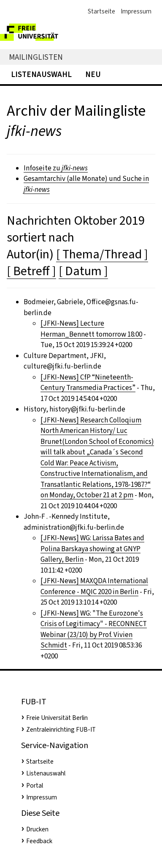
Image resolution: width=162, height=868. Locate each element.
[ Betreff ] (31, 271)
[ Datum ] (83, 271)
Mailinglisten (36, 57)
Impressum (136, 11)
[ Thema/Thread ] (102, 254)
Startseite (101, 11)
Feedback (39, 841)
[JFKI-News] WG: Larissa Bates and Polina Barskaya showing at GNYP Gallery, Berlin (92, 549)
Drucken (37, 829)
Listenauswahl (41, 74)
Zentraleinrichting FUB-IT (61, 730)
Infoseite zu (56, 168)
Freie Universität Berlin (57, 718)
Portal (35, 786)
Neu (93, 74)
